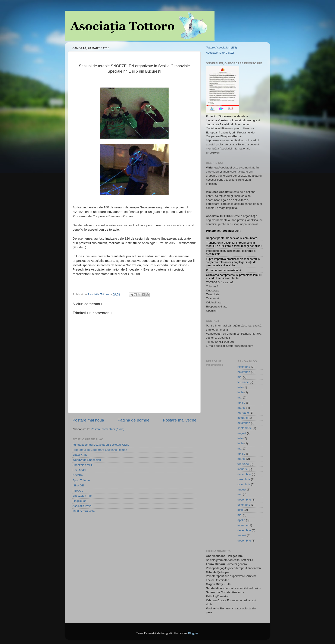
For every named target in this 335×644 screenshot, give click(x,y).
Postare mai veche (180, 420)
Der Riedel (79, 470)
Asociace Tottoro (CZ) (220, 53)
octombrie (244, 423)
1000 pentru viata (84, 511)
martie (242, 408)
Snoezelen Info (82, 496)
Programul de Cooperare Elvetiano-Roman (100, 450)
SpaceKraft (80, 455)
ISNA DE (78, 485)
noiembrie (244, 367)
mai (240, 377)
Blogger (193, 633)
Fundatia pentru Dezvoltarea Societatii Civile (101, 445)
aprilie (241, 403)
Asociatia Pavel (82, 506)
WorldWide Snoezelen (87, 460)
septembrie (245, 428)
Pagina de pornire (133, 420)
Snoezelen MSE (83, 465)
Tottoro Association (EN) (221, 48)
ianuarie (243, 418)
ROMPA (78, 475)
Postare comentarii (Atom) (108, 429)
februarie (243, 382)
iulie (240, 387)
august (242, 433)
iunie (241, 392)
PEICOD (78, 491)
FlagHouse (79, 501)
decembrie (244, 474)
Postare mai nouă (88, 420)
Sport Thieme (81, 480)
